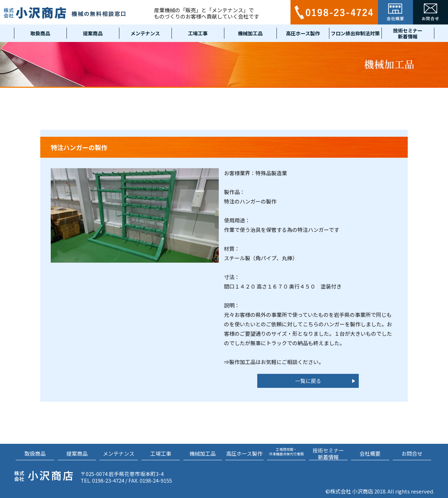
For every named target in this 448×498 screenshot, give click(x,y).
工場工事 (198, 33)
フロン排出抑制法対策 (355, 33)
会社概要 (370, 453)
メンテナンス (145, 33)
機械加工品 (250, 33)
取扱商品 (40, 33)
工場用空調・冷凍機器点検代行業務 (286, 451)
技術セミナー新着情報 (408, 33)
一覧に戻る (308, 381)
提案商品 (93, 33)
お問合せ (412, 453)
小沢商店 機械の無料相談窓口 (65, 13)
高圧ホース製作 (303, 33)
